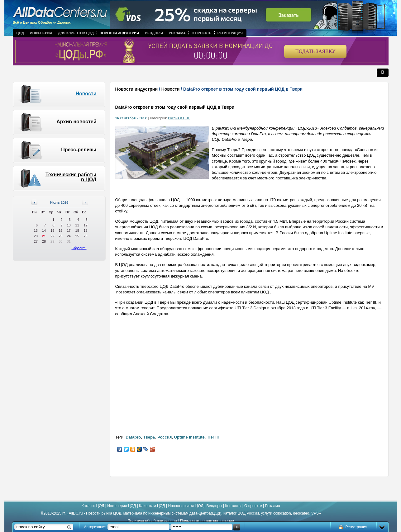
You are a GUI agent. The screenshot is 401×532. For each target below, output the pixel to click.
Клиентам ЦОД (152, 506)
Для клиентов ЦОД (76, 33)
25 (77, 236)
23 (60, 236)
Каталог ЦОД (93, 506)
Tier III (213, 437)
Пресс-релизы (79, 150)
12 (85, 225)
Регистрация (230, 33)
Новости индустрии (119, 33)
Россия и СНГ (179, 118)
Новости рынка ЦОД (186, 506)
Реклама (177, 33)
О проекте (202, 33)
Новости (86, 94)
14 (44, 230)
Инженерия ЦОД (122, 506)
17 (69, 230)
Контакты (233, 506)
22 (52, 236)
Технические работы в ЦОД (71, 177)
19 (85, 230)
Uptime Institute (189, 437)
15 (52, 230)
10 (69, 225)
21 (44, 236)
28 (44, 241)
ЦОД (20, 33)
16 (60, 230)
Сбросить (79, 248)
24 (69, 236)
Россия (165, 437)
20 (36, 236)
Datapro (133, 437)
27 (36, 241)
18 (77, 230)
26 (85, 236)
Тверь (149, 437)
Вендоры (154, 33)
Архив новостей (76, 122)
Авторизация (95, 527)
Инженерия (41, 33)
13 (36, 230)
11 (77, 225)
